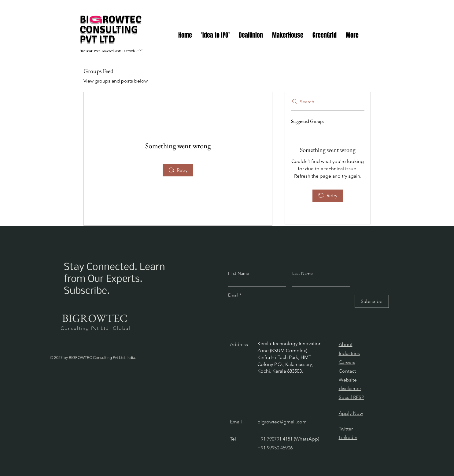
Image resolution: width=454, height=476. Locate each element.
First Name (239, 273)
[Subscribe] (372, 301)
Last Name (303, 273)
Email (234, 295)
